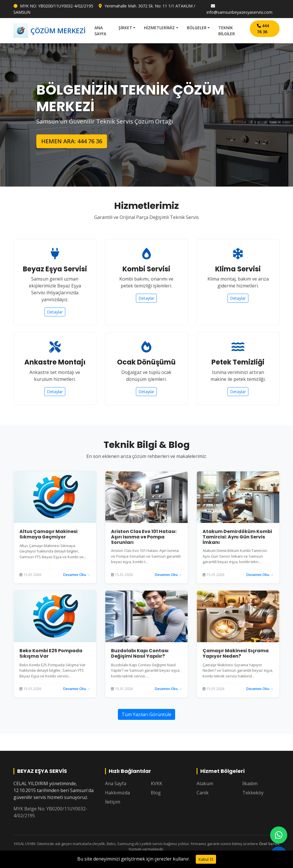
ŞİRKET (125, 28)
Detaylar (55, 312)
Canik (203, 793)
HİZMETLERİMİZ (159, 28)
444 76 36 (263, 29)
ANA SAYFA (100, 31)
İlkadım (250, 783)
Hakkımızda (117, 793)
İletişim (113, 802)
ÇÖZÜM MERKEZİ (50, 31)
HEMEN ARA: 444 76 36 (72, 141)
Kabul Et (206, 859)
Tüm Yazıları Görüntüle (146, 714)
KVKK (157, 783)
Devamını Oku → (77, 575)
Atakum (205, 783)
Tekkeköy (253, 793)
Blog (156, 793)
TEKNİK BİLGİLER (227, 31)
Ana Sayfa (116, 783)
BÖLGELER (197, 28)
